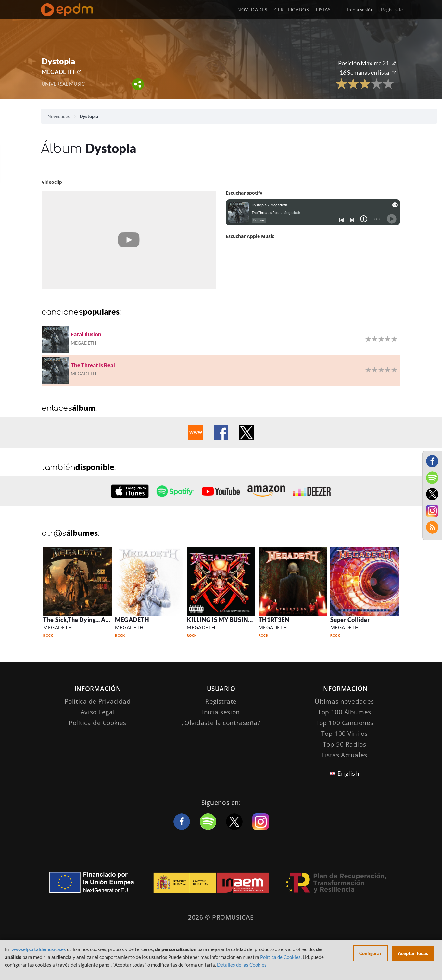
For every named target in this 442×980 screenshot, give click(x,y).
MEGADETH (58, 72)
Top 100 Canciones (344, 723)
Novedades (59, 116)
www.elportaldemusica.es (39, 949)
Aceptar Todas (413, 953)
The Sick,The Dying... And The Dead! (93, 620)
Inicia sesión (360, 10)
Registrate (221, 701)
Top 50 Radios (344, 744)
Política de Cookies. (281, 957)
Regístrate (392, 10)
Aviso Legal (98, 712)
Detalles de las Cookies (242, 965)
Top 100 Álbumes (344, 712)
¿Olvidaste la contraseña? (221, 723)
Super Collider (350, 620)
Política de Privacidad (98, 701)
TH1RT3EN (274, 620)
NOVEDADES (252, 10)
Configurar (370, 953)
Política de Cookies (98, 723)
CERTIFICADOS (291, 10)
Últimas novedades (344, 701)
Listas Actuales (344, 755)
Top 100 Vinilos (345, 734)
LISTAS (323, 10)
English (348, 773)
